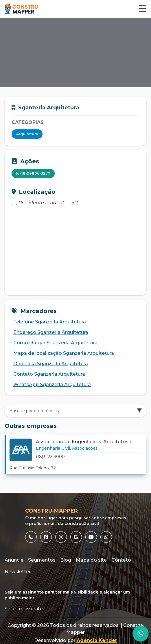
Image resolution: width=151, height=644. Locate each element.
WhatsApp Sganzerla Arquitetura (50, 385)
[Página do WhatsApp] (141, 634)
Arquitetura (27, 134)
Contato (121, 560)
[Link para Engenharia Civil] (53, 448)
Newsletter (18, 572)
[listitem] (31, 537)
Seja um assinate (24, 609)
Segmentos (42, 560)
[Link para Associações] (85, 448)
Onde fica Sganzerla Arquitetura (49, 364)
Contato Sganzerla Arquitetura (47, 374)
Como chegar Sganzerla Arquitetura (53, 343)
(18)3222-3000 (50, 457)
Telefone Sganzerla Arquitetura (48, 322)
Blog (66, 560)
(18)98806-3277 (33, 173)
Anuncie (14, 560)
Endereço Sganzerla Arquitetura (49, 332)
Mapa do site (91, 560)
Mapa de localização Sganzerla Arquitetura (62, 353)
